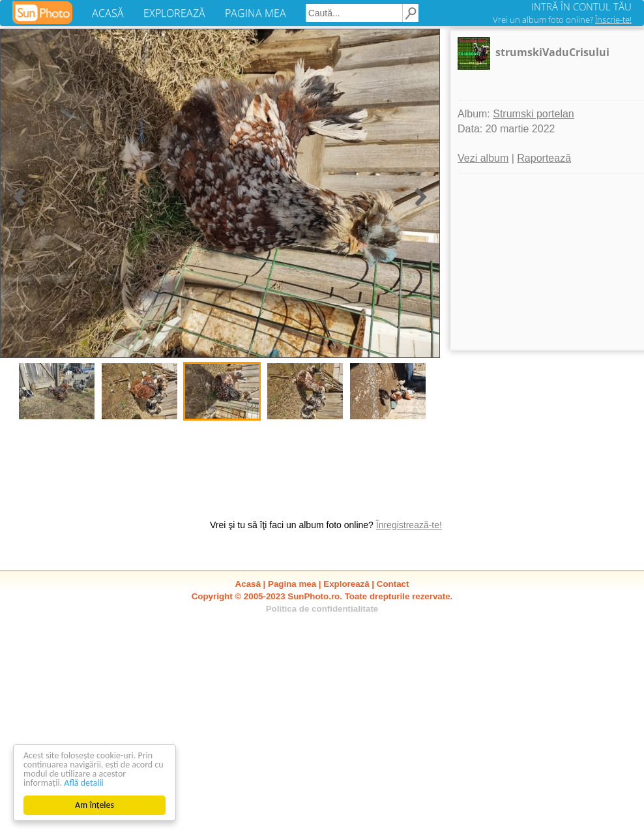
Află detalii (84, 783)
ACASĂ (108, 13)
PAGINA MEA (256, 13)
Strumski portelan (534, 114)
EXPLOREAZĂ (174, 13)
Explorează (346, 584)
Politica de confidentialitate (322, 609)
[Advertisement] (124, 515)
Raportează (544, 158)
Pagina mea (292, 584)
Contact (393, 584)
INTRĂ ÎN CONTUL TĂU (581, 7)
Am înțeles (95, 805)
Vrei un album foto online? (562, 20)
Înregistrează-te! (409, 525)
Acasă (248, 584)
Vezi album (483, 158)
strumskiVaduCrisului (552, 52)
